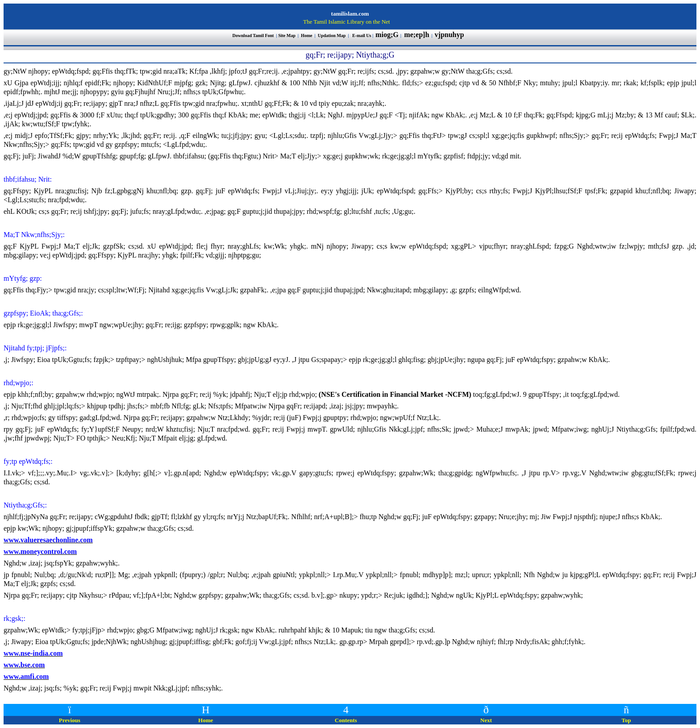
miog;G (387, 35)
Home (307, 35)
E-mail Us (362, 35)
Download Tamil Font (254, 35)
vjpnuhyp (450, 35)
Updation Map (332, 35)
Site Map (287, 35)
